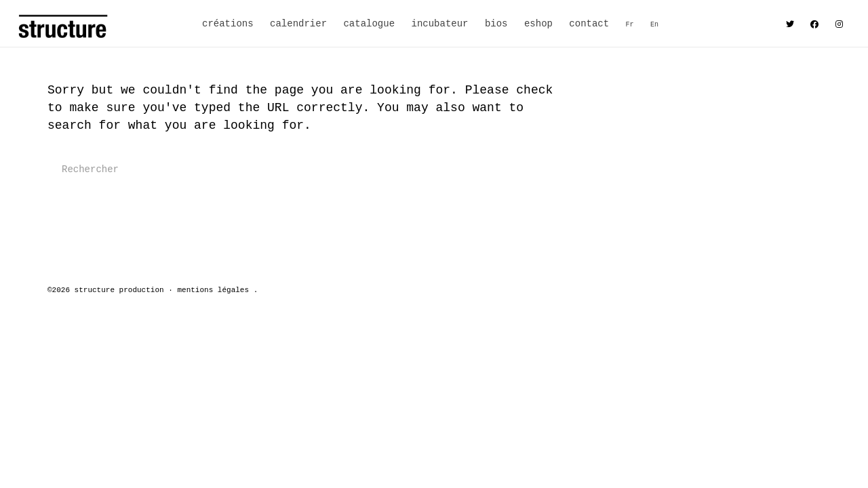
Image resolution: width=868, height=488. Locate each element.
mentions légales (213, 290)
